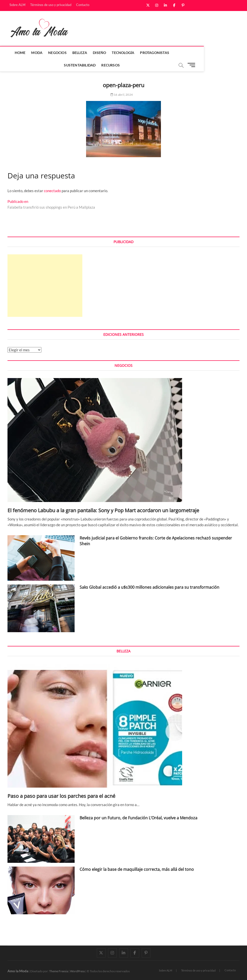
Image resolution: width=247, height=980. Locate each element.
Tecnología (126, 53)
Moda (40, 53)
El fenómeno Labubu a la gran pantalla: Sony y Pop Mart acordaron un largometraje (103, 510)
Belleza (83, 53)
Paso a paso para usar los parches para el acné (61, 796)
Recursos (114, 65)
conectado (52, 191)
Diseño (102, 53)
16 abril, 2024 (122, 95)
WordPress (77, 971)
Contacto (83, 5)
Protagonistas (158, 53)
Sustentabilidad (194, 53)
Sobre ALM (17, 5)
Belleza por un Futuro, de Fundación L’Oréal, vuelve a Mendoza (138, 818)
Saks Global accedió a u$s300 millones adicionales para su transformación (149, 587)
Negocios (60, 53)
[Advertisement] (45, 286)
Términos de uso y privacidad (51, 5)
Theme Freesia (59, 971)
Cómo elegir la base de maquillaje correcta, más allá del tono (137, 869)
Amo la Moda (18, 971)
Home (23, 53)
